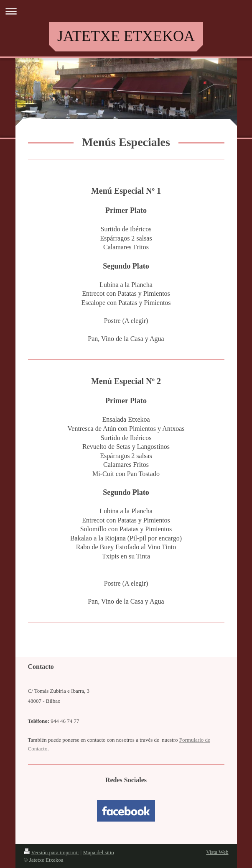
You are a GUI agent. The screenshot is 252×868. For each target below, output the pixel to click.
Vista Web (217, 852)
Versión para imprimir (52, 852)
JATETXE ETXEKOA (126, 36)
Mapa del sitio (98, 852)
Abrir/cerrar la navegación (126, 11)
